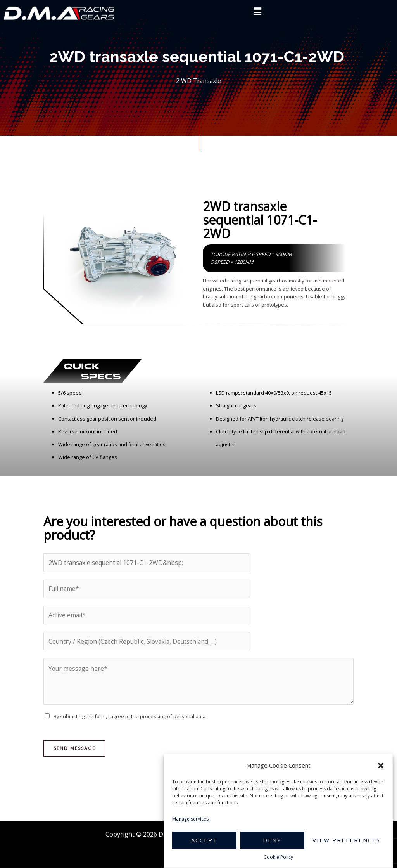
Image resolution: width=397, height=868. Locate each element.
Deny (272, 840)
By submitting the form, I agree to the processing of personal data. (130, 717)
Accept (204, 840)
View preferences (346, 840)
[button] (381, 766)
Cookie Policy (278, 857)
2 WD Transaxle (199, 81)
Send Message (74, 749)
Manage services (190, 819)
